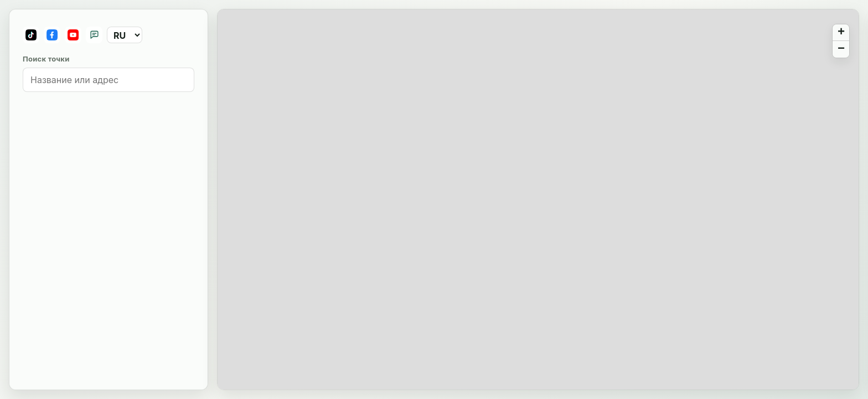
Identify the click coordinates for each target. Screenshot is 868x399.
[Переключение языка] (125, 35)
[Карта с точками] (538, 200)
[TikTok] (31, 35)
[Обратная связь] (94, 35)
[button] (841, 33)
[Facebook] (52, 35)
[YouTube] (73, 35)
